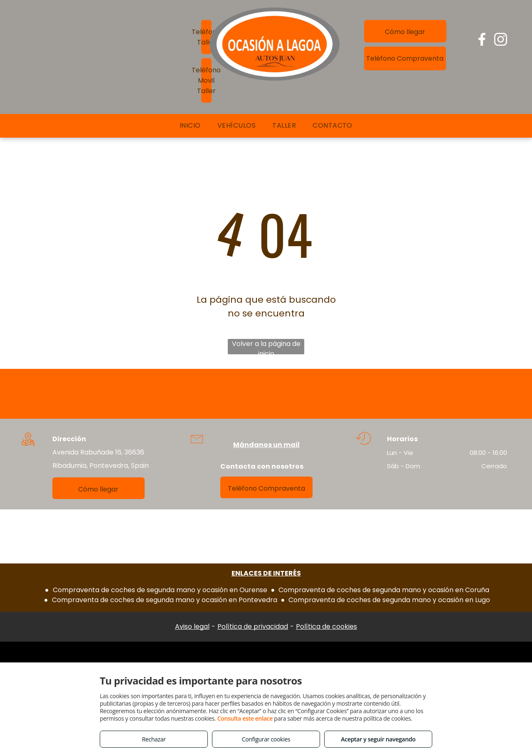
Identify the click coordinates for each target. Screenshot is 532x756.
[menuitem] (190, 126)
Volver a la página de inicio (266, 347)
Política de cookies (326, 626)
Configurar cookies (266, 739)
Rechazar (154, 739)
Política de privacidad (253, 626)
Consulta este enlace (245, 718)
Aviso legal (192, 626)
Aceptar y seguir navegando (378, 739)
